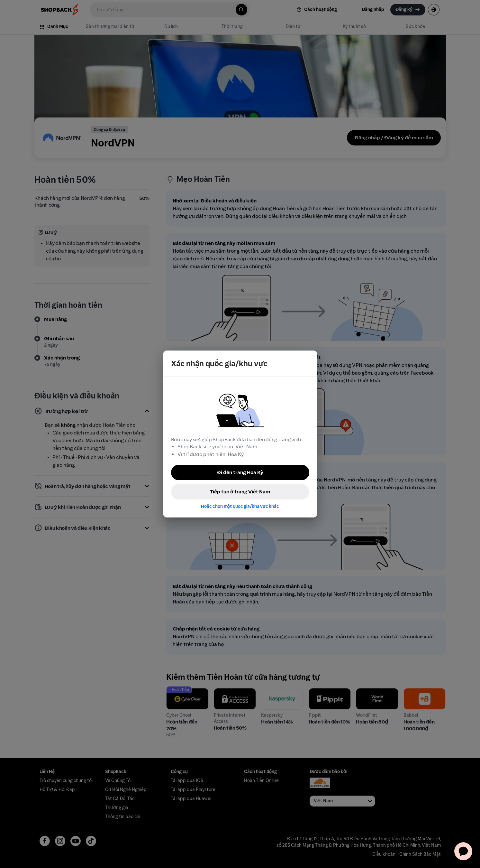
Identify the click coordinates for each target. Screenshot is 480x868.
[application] (463, 851)
